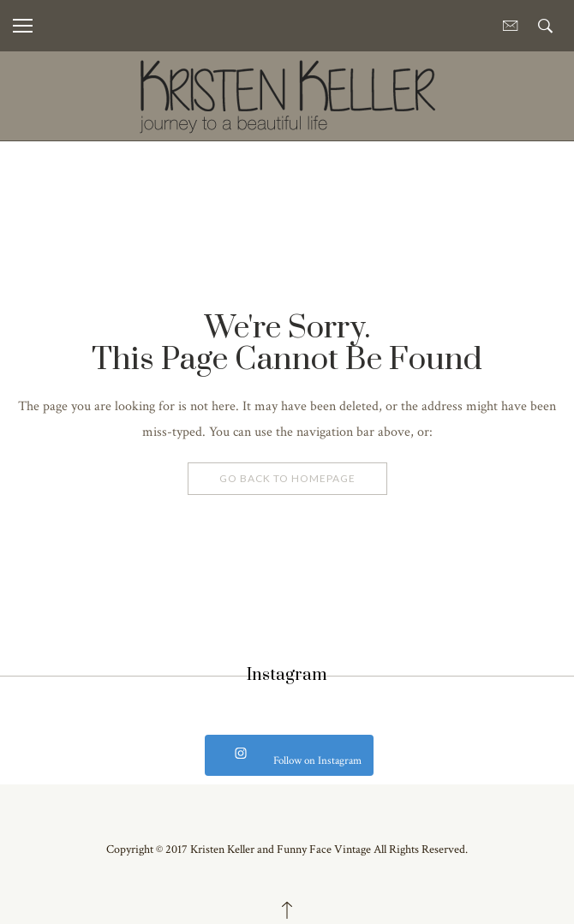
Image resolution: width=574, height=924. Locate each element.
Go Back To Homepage (287, 478)
